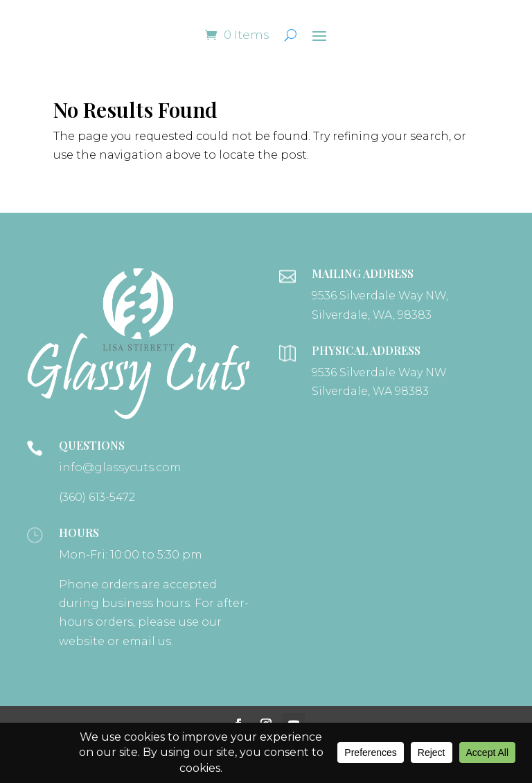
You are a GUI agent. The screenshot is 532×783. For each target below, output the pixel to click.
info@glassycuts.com (120, 467)
